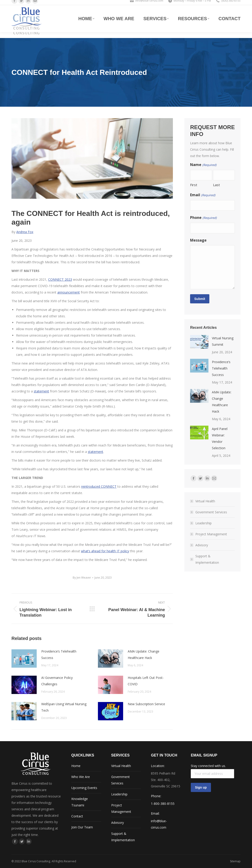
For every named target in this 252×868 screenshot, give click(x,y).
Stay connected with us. (208, 766)
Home (76, 766)
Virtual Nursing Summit (223, 341)
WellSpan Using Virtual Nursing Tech (64, 707)
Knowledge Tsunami (80, 802)
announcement (69, 292)
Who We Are (81, 777)
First (194, 185)
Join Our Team (82, 827)
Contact (77, 816)
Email (203, 195)
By (82, 578)
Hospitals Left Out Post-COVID (146, 681)
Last (216, 185)
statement (41, 391)
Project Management (211, 534)
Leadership (204, 523)
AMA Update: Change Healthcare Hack (144, 654)
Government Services (211, 512)
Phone (203, 218)
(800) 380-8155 (231, 4)
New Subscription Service (146, 704)
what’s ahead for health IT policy (105, 551)
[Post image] (24, 658)
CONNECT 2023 (60, 279)
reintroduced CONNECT (99, 486)
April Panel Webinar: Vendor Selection (220, 438)
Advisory (202, 545)
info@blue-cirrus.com (149, 4)
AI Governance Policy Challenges (57, 681)
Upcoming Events (84, 788)
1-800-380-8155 (163, 804)
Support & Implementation (207, 559)
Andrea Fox (25, 232)
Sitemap (235, 861)
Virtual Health (205, 501)
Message (198, 240)
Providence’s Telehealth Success (59, 654)
